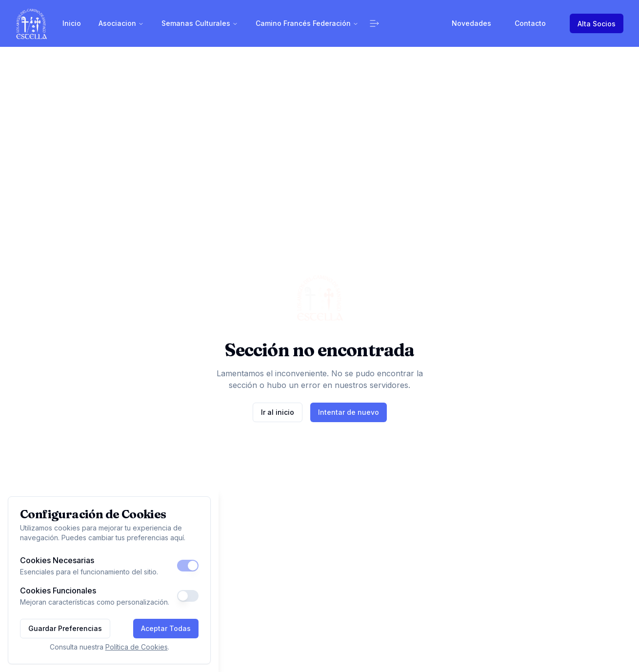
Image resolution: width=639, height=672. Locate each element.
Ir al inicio (278, 412)
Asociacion (121, 23)
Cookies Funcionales (58, 591)
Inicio (72, 23)
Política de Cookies (137, 647)
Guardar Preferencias (65, 628)
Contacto (530, 23)
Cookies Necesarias (57, 560)
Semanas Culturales (200, 23)
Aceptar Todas (166, 628)
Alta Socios (597, 24)
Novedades (471, 23)
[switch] (188, 566)
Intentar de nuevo (349, 412)
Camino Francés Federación (307, 23)
